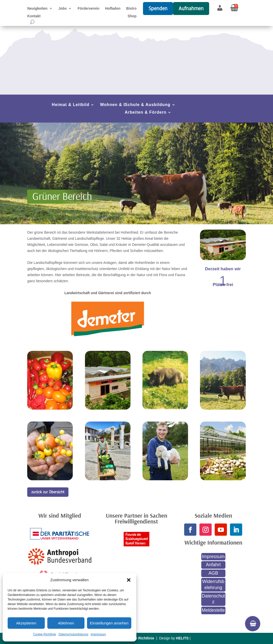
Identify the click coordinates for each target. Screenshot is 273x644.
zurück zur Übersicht (48, 492)
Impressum (98, 634)
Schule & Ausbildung (147, 105)
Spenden (158, 8)
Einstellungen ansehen (109, 623)
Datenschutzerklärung (73, 634)
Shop (132, 16)
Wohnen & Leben (118, 105)
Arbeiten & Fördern (146, 113)
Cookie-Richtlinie (45, 634)
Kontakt (34, 16)
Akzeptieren (26, 623)
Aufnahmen (191, 8)
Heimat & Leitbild (71, 105)
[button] (129, 580)
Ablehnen (66, 623)
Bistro (131, 9)
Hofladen (113, 9)
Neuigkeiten (37, 9)
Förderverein (89, 9)
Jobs (62, 9)
